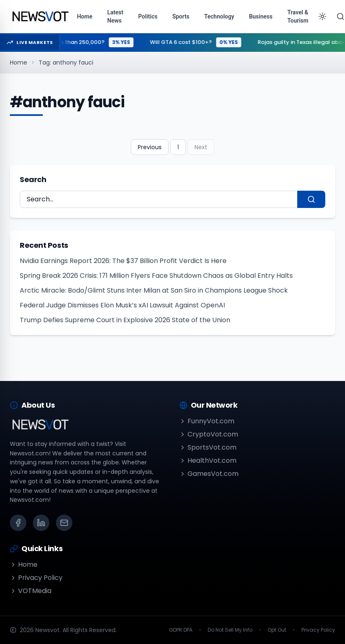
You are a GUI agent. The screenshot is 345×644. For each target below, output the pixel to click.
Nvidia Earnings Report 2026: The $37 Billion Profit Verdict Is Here (123, 261)
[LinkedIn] (41, 523)
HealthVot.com (208, 460)
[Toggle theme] (322, 16)
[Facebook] (18, 523)
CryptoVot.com (209, 434)
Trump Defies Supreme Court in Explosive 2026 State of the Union (125, 320)
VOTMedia (31, 591)
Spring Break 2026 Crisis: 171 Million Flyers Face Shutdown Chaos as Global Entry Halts (156, 276)
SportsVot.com (208, 447)
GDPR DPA (181, 630)
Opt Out (277, 630)
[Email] (64, 523)
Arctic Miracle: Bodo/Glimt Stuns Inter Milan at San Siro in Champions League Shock (154, 290)
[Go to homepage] (40, 16)
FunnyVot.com (207, 421)
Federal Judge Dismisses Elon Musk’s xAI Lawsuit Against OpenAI (122, 305)
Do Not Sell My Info (230, 630)
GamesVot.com (209, 474)
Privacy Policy (36, 578)
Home (19, 62)
